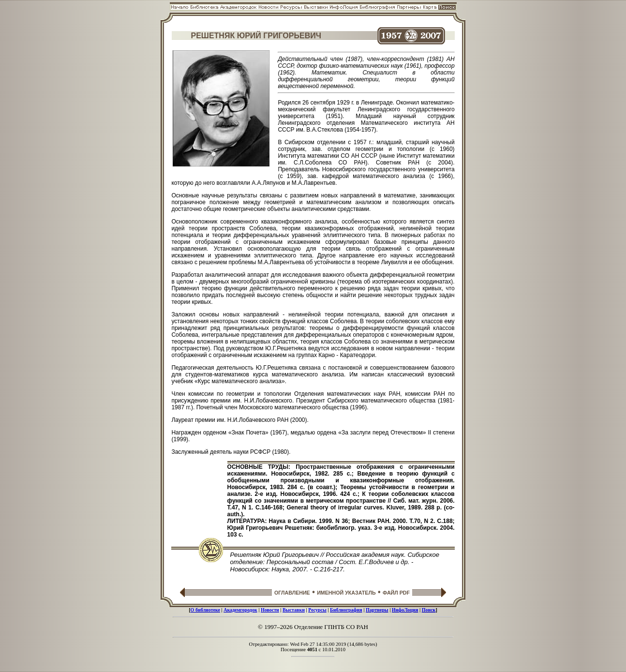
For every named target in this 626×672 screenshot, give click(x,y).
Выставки (294, 610)
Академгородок (240, 610)
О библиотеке (205, 610)
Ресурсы (317, 610)
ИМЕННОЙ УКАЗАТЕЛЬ (346, 593)
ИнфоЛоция (405, 610)
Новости (270, 610)
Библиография (346, 610)
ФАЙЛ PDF (396, 593)
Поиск (429, 610)
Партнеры (377, 610)
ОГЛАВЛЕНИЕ (292, 593)
